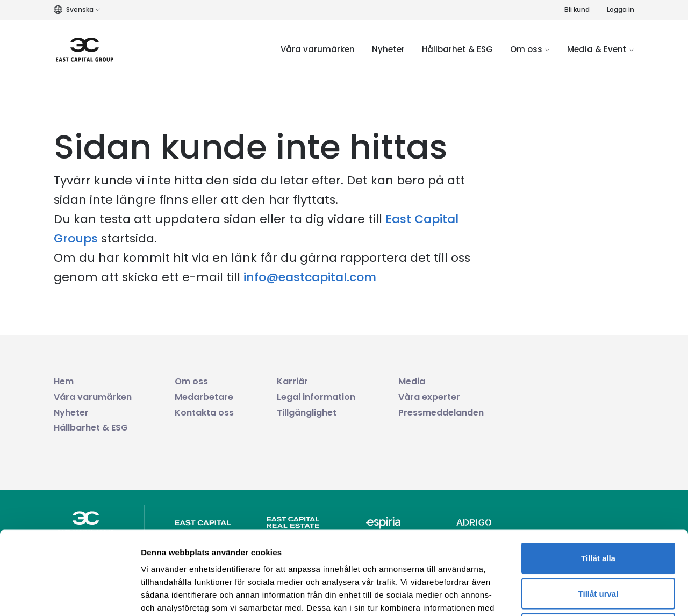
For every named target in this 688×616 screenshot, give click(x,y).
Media (412, 381)
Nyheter (388, 49)
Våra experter (429, 397)
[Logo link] (85, 50)
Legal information (316, 397)
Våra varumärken (318, 49)
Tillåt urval (599, 510)
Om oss (530, 49)
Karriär (292, 381)
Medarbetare (204, 397)
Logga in (621, 9)
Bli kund (577, 9)
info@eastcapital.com (310, 277)
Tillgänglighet (307, 413)
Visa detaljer (584, 595)
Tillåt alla (598, 475)
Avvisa (598, 545)
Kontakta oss (204, 413)
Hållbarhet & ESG (457, 49)
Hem (64, 381)
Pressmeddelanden (441, 413)
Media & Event (601, 49)
